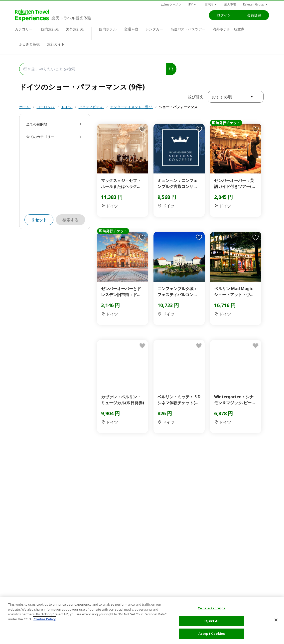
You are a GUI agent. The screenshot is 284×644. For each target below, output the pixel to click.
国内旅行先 (50, 29)
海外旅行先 (75, 29)
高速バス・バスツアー (188, 29)
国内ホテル (108, 29)
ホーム (25, 107)
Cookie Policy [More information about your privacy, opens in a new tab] (45, 619)
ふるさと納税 (29, 44)
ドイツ (67, 107)
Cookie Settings (212, 608)
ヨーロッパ (46, 107)
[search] (171, 69)
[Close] (276, 620)
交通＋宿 (131, 29)
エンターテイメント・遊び (132, 107)
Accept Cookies (212, 634)
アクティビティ (91, 107)
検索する (70, 220)
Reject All (212, 621)
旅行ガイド (56, 44)
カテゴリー (24, 29)
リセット (39, 220)
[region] (142, 621)
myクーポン (171, 4)
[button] (192, 4)
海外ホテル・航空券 (229, 29)
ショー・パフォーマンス (178, 107)
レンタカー (154, 29)
